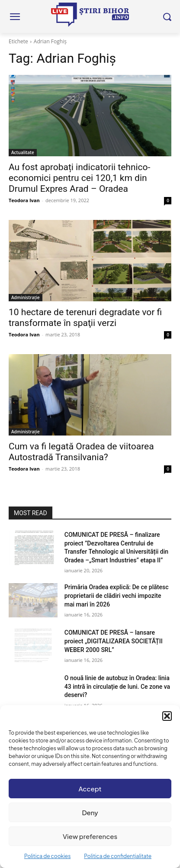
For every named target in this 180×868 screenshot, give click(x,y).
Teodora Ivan (24, 200)
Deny (90, 812)
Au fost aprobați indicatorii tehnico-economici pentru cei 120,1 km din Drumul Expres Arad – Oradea (79, 178)
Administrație (26, 297)
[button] (167, 716)
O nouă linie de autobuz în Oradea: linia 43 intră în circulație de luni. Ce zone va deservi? (117, 686)
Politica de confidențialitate (118, 856)
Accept (90, 789)
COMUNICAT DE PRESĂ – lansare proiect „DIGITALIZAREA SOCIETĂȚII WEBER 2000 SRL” (114, 641)
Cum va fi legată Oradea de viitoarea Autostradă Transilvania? (81, 452)
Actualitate (23, 152)
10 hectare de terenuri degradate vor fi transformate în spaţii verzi (85, 318)
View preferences (90, 836)
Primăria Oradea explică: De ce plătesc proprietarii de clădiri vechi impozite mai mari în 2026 (117, 595)
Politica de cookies (47, 856)
